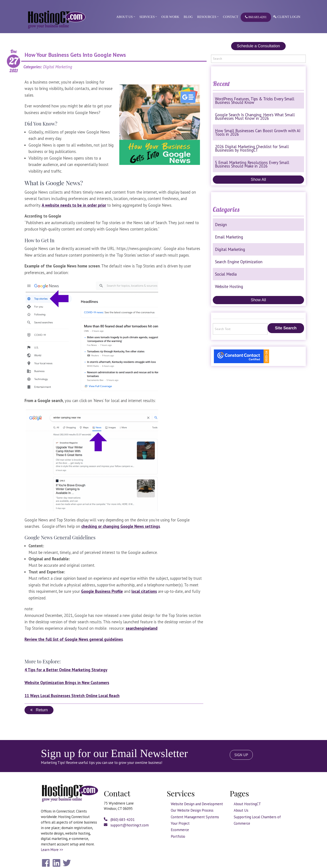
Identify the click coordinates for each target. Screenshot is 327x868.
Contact (231, 17)
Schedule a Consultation (258, 46)
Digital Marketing (230, 249)
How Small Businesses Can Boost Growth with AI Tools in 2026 (258, 132)
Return (39, 710)
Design (221, 225)
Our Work (170, 17)
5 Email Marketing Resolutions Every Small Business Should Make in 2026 (252, 164)
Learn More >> (52, 850)
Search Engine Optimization (239, 262)
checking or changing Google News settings (121, 526)
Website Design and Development (197, 804)
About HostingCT (247, 804)
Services (147, 17)
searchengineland (142, 628)
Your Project (180, 823)
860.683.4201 (256, 17)
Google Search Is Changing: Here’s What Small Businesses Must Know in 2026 (255, 116)
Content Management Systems (195, 817)
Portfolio (178, 836)
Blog (188, 17)
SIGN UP (241, 755)
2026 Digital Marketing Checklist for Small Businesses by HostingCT (252, 148)
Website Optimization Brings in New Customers (67, 683)
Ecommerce (180, 830)
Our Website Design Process (192, 810)
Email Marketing (229, 237)
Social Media (226, 274)
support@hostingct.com (126, 825)
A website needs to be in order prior (74, 205)
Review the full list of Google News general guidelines (74, 639)
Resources (207, 17)
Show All (258, 179)
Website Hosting (229, 286)
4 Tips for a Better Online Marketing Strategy (66, 670)
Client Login (287, 17)
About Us (124, 17)
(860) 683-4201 (119, 820)
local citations (144, 591)
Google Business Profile (102, 591)
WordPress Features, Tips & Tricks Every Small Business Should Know (255, 101)
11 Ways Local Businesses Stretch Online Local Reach (72, 696)
